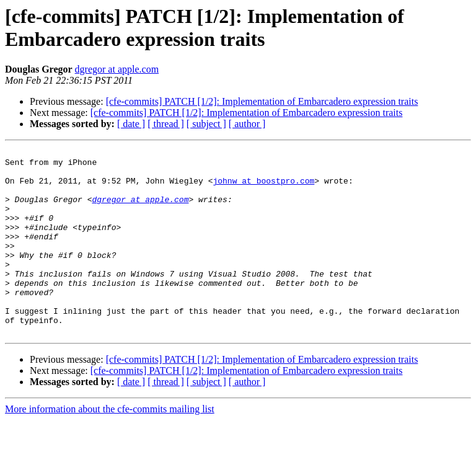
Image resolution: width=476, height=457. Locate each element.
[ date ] (131, 124)
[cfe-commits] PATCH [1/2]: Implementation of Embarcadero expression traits (262, 101)
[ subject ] (206, 124)
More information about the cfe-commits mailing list (110, 446)
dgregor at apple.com (117, 69)
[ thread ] (166, 124)
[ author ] (247, 124)
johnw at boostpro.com (263, 188)
